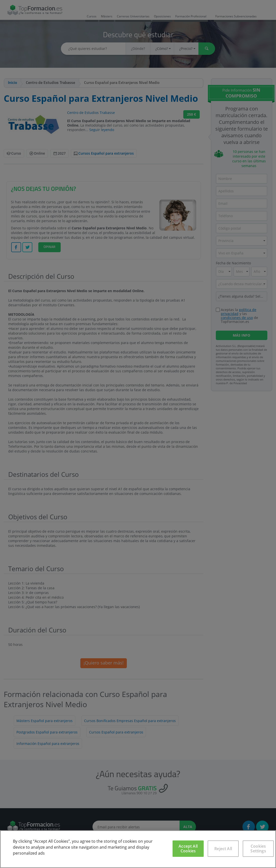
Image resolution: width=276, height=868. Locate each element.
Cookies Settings (258, 849)
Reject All (223, 849)
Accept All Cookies (188, 849)
